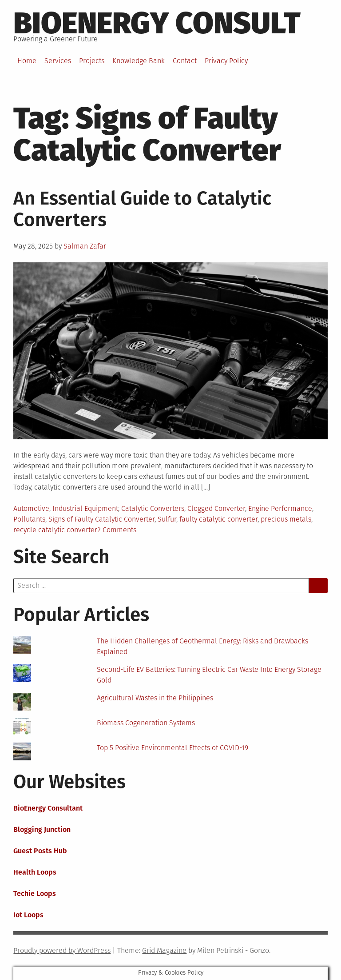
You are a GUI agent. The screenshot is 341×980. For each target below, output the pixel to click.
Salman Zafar (85, 246)
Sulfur (167, 519)
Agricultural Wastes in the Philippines (155, 698)
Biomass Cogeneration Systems (146, 723)
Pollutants (29, 519)
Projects (92, 61)
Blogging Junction (42, 829)
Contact (185, 61)
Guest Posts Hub (40, 851)
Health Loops (35, 872)
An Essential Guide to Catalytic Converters (142, 209)
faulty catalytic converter (218, 519)
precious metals (286, 519)
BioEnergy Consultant (48, 808)
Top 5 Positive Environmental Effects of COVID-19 (172, 748)
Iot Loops (28, 915)
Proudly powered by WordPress (62, 950)
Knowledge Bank (139, 61)
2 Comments (117, 530)
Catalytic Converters (153, 508)
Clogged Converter (216, 508)
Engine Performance (280, 508)
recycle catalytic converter (55, 530)
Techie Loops (35, 894)
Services (58, 61)
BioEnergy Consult (157, 23)
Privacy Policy (226, 61)
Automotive (31, 508)
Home (27, 61)
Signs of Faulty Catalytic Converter (101, 519)
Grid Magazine (164, 950)
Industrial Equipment (85, 508)
